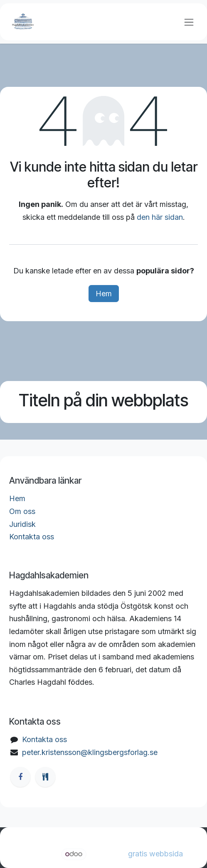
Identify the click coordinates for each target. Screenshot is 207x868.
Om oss (22, 511)
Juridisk (22, 524)
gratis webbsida (155, 854)
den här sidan (160, 217)
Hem (104, 294)
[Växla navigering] (189, 22)
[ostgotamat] (45, 777)
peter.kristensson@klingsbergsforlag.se (90, 752)
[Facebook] (20, 777)
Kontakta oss (32, 537)
